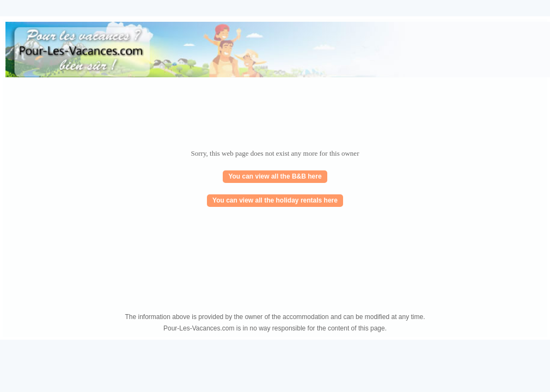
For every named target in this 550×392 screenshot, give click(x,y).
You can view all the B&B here (275, 176)
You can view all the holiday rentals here (275, 200)
